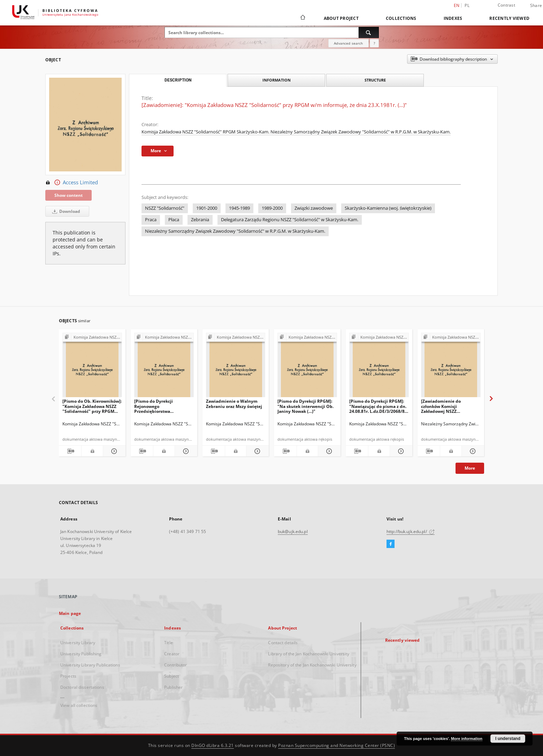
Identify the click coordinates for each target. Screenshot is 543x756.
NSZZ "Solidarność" (165, 208)
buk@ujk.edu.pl (293, 531)
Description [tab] (178, 80)
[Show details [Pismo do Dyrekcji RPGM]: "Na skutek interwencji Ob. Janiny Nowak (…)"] (328, 451)
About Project (341, 18)
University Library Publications (90, 665)
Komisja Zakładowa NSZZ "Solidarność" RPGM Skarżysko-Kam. (206, 132)
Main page (70, 613)
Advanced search (348, 43)
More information (467, 739)
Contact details (283, 643)
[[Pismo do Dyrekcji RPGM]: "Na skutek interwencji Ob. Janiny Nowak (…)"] (307, 367)
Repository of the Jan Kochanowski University (312, 665)
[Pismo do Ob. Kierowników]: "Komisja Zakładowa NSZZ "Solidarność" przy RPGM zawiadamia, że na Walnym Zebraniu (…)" (92, 406)
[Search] (369, 32)
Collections (401, 18)
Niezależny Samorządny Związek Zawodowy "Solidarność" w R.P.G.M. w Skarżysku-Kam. (361, 132)
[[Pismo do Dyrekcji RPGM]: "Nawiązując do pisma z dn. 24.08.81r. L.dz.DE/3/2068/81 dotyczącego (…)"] (379, 367)
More (470, 468)
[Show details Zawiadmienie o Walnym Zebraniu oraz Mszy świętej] (257, 451)
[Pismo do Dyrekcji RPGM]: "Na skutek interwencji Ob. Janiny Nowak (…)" (305, 406)
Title (169, 643)
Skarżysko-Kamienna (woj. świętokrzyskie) (388, 208)
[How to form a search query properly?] (374, 43)
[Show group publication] (92, 337)
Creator (172, 654)
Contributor (175, 665)
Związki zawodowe (314, 208)
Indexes (453, 18)
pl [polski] (467, 5)
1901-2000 (207, 208)
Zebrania (200, 220)
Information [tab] (277, 80)
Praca (151, 220)
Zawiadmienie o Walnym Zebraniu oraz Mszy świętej (234, 404)
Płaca (174, 220)
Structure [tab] (375, 80)
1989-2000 (272, 208)
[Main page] (302, 18)
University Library (78, 643)
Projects (68, 676)
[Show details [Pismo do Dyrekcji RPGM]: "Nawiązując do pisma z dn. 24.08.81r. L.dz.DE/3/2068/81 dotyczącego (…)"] (400, 451)
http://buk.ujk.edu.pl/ (411, 531)
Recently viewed (509, 18)
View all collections (79, 705)
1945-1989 (239, 208)
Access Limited (72, 183)
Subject (171, 676)
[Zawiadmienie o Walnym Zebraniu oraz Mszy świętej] (236, 367)
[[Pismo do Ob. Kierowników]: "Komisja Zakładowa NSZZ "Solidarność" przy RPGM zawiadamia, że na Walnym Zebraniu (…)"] (92, 367)
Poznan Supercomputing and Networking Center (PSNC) (336, 745)
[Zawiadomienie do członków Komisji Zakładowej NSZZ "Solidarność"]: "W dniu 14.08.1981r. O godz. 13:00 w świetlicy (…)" (450, 406)
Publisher (173, 687)
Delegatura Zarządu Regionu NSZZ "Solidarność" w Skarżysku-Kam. (290, 220)
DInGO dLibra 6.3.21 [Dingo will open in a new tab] (213, 745)
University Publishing (81, 654)
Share (536, 6)
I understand (508, 739)
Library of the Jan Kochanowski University (309, 654)
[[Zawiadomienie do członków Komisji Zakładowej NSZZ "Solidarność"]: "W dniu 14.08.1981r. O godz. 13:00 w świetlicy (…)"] (451, 367)
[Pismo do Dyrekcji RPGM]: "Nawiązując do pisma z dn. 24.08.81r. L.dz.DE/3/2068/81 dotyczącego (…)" (378, 406)
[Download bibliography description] (70, 451)
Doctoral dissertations (82, 687)
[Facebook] (391, 544)
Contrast (506, 5)
